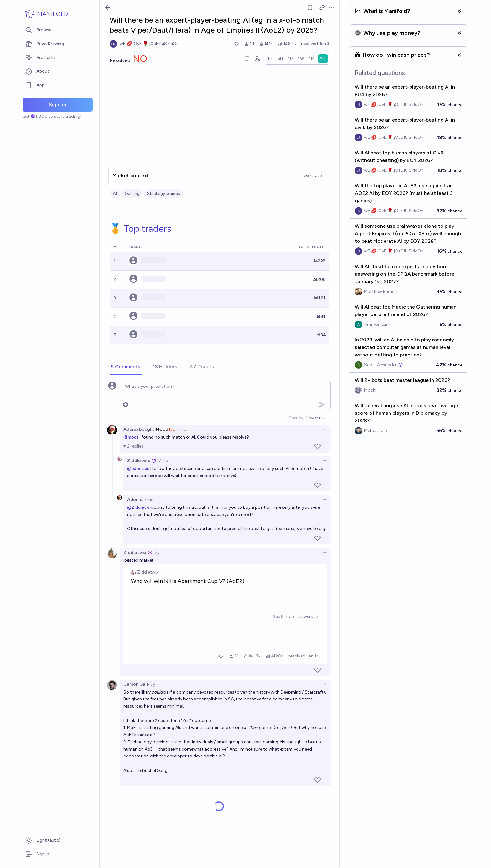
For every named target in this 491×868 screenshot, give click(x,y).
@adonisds (138, 468)
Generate (313, 176)
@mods (131, 437)
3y (153, 684)
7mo (182, 429)
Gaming (132, 193)
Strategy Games (164, 193)
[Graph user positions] (257, 59)
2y (157, 552)
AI (115, 193)
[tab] (126, 367)
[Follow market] (310, 8)
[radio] (270, 59)
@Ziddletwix (140, 507)
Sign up (58, 104)
